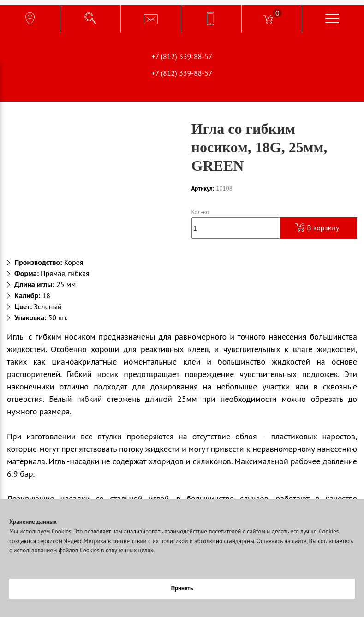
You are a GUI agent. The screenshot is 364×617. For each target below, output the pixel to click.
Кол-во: (201, 212)
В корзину (317, 228)
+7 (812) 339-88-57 (182, 56)
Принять (182, 588)
